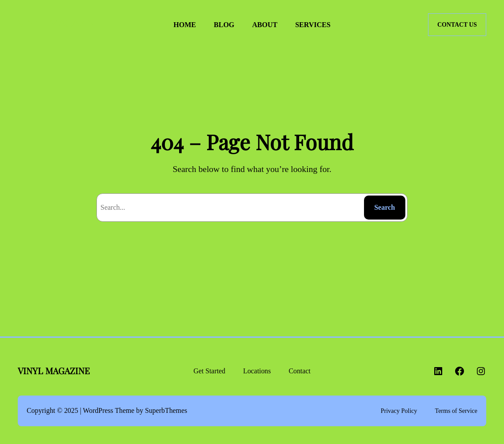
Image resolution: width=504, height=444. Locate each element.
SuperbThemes (166, 410)
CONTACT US (457, 25)
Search (385, 207)
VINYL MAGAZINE (60, 24)
